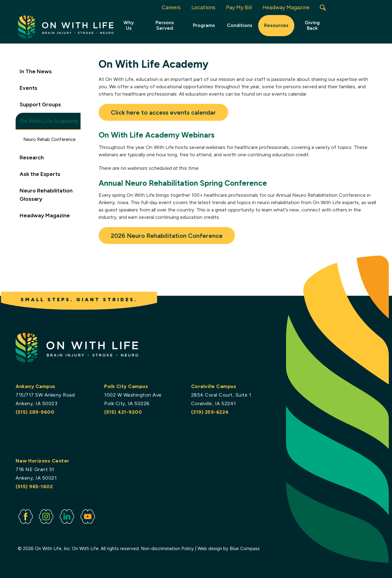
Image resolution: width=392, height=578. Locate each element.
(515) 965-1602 (34, 487)
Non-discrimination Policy (168, 549)
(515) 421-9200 (123, 412)
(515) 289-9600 (35, 412)
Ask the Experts (40, 174)
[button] (323, 8)
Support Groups (40, 105)
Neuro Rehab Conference (49, 139)
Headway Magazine (45, 215)
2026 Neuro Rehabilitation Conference (167, 236)
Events (28, 88)
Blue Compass (245, 549)
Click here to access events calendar (163, 112)
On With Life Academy (49, 121)
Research (32, 158)
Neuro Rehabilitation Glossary (46, 195)
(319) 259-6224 (210, 412)
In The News (36, 71)
